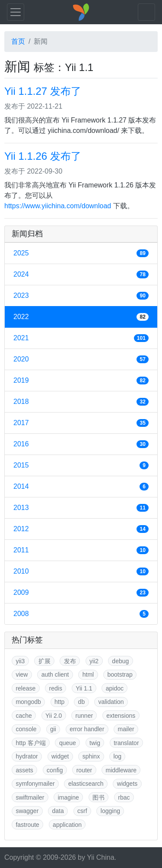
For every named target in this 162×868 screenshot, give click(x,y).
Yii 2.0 (54, 716)
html (88, 674)
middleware (121, 770)
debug (120, 661)
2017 (81, 423)
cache (24, 716)
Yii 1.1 (84, 688)
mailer (126, 729)
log (117, 756)
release (25, 688)
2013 (81, 508)
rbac (124, 797)
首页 (18, 41)
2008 (81, 614)
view (22, 674)
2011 (81, 550)
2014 (81, 487)
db (82, 702)
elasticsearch (86, 784)
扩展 (44, 661)
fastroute (27, 825)
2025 (81, 253)
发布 (70, 661)
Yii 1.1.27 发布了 (43, 91)
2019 (81, 381)
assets (24, 770)
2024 (81, 274)
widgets (127, 784)
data (58, 811)
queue (68, 743)
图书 (98, 797)
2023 (81, 296)
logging (110, 811)
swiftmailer (30, 797)
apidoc (115, 688)
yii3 (20, 661)
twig (95, 743)
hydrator (27, 756)
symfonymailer (35, 784)
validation (111, 702)
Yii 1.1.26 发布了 (43, 156)
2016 (81, 444)
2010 (81, 571)
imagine (68, 797)
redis (56, 688)
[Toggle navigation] (16, 12)
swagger (27, 811)
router (84, 770)
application (67, 825)
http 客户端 (30, 743)
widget (60, 756)
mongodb (28, 702)
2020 (81, 359)
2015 (81, 465)
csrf (82, 811)
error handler (87, 729)
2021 (81, 338)
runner (84, 716)
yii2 (94, 661)
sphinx (91, 756)
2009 (81, 593)
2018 (81, 402)
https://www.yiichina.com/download (58, 206)
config (55, 770)
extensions (121, 716)
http (59, 702)
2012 (81, 529)
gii (53, 729)
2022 (81, 317)
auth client (55, 674)
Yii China (100, 857)
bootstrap (120, 674)
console (26, 729)
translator (126, 743)
